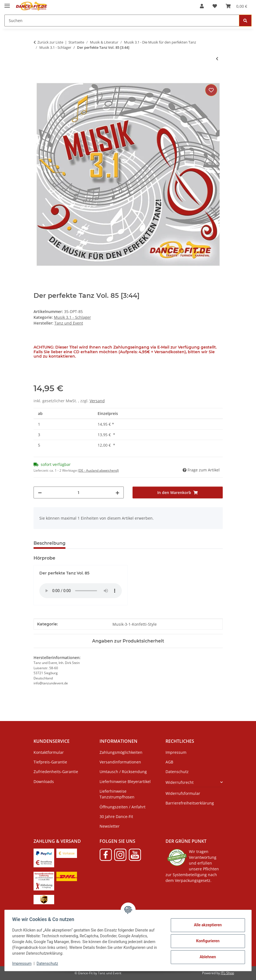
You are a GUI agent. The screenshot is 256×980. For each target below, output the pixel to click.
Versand (97, 401)
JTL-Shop (227, 973)
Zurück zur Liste (50, 42)
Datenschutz (49, 963)
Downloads (44, 781)
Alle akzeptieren (206, 925)
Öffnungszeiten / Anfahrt (123, 807)
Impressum (23, 963)
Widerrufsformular (183, 793)
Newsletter (110, 826)
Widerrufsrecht (180, 782)
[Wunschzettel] (215, 6)
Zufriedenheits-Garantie (56, 772)
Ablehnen (206, 957)
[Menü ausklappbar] (7, 3)
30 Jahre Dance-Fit (116, 816)
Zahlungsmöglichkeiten (121, 752)
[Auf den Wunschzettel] (211, 90)
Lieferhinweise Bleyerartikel (125, 781)
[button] (202, 6)
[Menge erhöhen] (117, 492)
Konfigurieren (206, 941)
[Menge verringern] (40, 492)
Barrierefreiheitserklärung (190, 803)
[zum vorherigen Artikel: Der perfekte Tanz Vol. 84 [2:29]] (217, 59)
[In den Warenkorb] (38, 77)
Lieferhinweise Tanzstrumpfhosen (117, 794)
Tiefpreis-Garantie (50, 762)
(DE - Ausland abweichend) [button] (98, 470)
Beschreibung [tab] (49, 543)
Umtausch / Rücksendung (123, 772)
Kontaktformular (49, 752)
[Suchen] (122, 21)
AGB (169, 762)
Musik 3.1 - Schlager (72, 317)
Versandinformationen (120, 762)
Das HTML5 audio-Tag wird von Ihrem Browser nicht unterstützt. (81, 591)
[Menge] (79, 492)
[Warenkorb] (236, 6)
